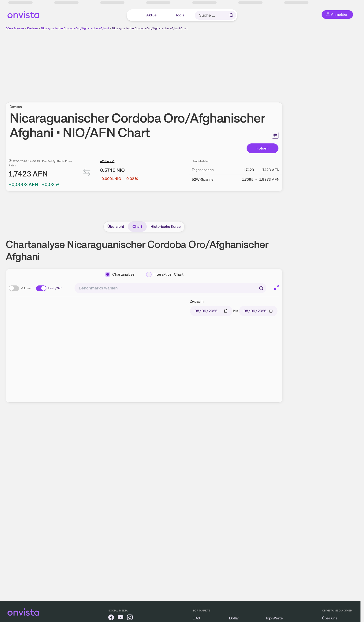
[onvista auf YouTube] (120, 618)
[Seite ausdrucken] (275, 135)
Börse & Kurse (15, 28)
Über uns (330, 618)
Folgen (263, 148)
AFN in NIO (107, 161)
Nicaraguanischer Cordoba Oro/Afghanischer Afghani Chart (150, 28)
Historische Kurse (166, 227)
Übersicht (116, 227)
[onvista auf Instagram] (130, 618)
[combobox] (170, 288)
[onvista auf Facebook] (111, 618)
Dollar (234, 618)
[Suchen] (261, 288)
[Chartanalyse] (120, 274)
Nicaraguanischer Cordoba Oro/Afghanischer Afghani (75, 28)
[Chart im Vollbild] (277, 287)
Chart (137, 227)
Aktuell (152, 15)
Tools (180, 15)
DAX (197, 618)
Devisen (32, 28)
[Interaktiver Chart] (165, 274)
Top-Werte (274, 618)
